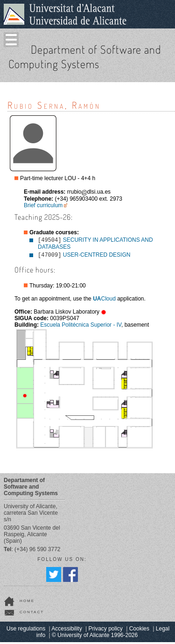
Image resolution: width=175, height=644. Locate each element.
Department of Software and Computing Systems (85, 56)
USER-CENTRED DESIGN (97, 257)
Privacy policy (106, 630)
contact (32, 614)
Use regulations (26, 630)
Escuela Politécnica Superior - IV (81, 327)
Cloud (104, 301)
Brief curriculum (43, 205)
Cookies (139, 630)
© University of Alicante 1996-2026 (95, 637)
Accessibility (66, 630)
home (27, 603)
